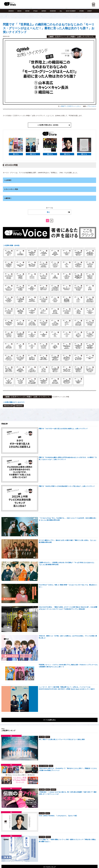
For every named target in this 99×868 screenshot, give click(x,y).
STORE (82, 11)
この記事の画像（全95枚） (12, 245)
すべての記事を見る (49, 720)
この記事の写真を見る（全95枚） (48, 125)
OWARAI (11, 11)
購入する (16, 154)
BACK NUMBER (71, 11)
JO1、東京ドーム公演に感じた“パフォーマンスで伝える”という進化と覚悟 (62, 739)
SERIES (44, 11)
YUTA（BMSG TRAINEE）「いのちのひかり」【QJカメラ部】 (58, 816)
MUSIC (19, 11)
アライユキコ (92, 106)
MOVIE (27, 11)
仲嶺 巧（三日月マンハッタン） (71, 106)
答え (48, 212)
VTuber (35, 11)
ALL (61, 11)
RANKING (53, 11)
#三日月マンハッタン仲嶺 (61, 397)
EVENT (90, 11)
